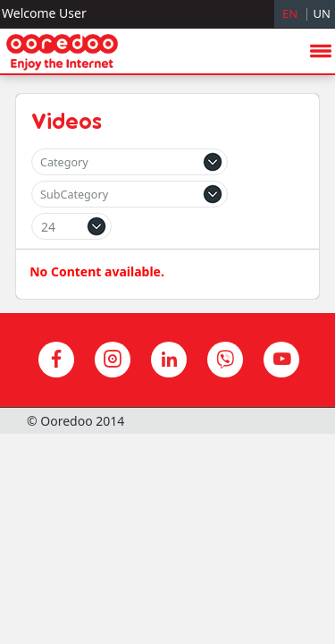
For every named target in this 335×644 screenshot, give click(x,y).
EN (290, 13)
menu (321, 275)
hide (291, 322)
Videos (67, 121)
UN (322, 13)
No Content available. (97, 271)
